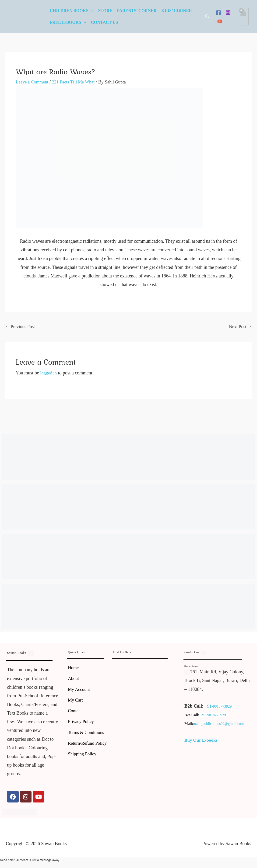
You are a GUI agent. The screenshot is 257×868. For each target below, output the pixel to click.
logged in (49, 373)
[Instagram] (228, 13)
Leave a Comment (33, 82)
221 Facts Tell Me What (76, 82)
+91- (209, 706)
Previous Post (21, 327)
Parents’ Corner (137, 11)
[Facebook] (218, 13)
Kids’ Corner (177, 11)
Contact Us (105, 22)
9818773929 (223, 707)
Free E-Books (65, 22)
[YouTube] (220, 21)
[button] (208, 17)
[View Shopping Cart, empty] (243, 17)
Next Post (240, 327)
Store (105, 11)
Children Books (69, 11)
